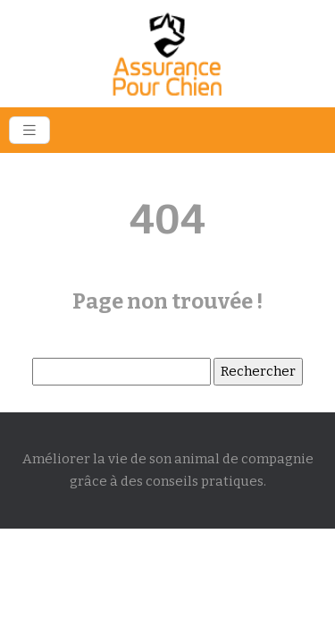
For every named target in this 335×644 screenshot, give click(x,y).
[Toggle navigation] (29, 130)
